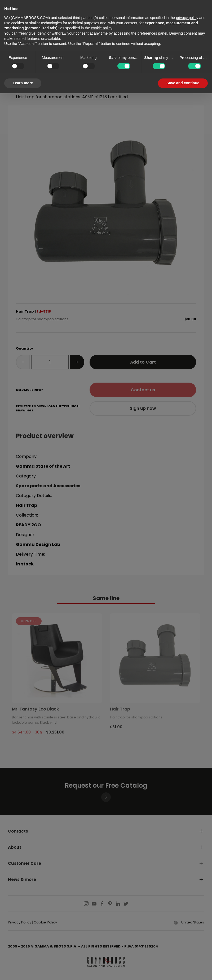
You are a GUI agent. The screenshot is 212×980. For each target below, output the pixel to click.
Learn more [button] (23, 83)
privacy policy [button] (187, 18)
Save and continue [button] (183, 83)
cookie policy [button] (102, 28)
